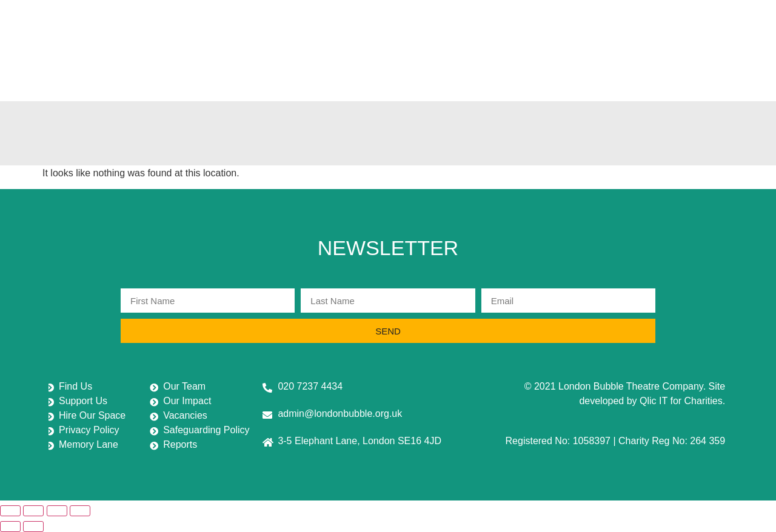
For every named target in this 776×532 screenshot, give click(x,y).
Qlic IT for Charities (681, 401)
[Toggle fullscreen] (33, 511)
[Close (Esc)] (80, 511)
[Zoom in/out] (10, 511)
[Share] (57, 511)
